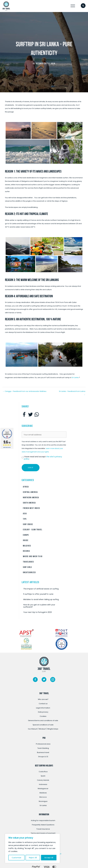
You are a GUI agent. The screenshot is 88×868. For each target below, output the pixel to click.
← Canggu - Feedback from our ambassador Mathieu (25, 391)
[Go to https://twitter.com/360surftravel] (44, 680)
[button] (73, 6)
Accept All (49, 858)
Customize (16, 858)
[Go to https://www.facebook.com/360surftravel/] (35, 680)
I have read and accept (43, 458)
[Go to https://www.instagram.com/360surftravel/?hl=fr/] (53, 680)
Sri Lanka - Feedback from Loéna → (72, 392)
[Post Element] (44, 589)
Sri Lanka (75, 378)
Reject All (33, 858)
